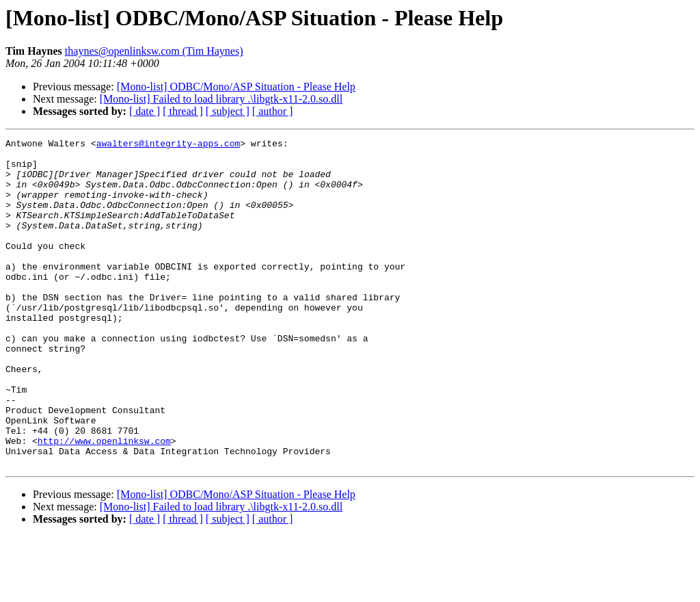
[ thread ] (183, 111)
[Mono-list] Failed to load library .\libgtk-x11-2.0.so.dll (221, 99)
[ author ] (273, 111)
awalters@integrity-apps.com (169, 145)
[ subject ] (228, 111)
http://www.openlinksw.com (104, 502)
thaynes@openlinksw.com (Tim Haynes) (154, 51)
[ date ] (145, 111)
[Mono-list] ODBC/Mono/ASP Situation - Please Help (236, 87)
